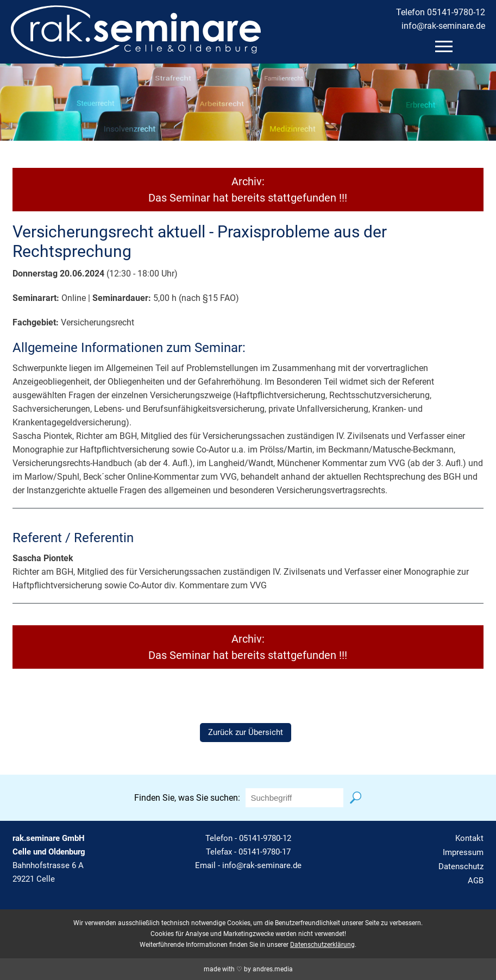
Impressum (463, 852)
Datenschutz (461, 866)
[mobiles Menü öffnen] (444, 46)
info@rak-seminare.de (443, 26)
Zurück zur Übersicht (246, 732)
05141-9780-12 (265, 838)
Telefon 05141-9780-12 (441, 12)
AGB (476, 881)
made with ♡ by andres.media (248, 969)
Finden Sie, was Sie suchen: (187, 798)
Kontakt (469, 838)
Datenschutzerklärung (322, 945)
